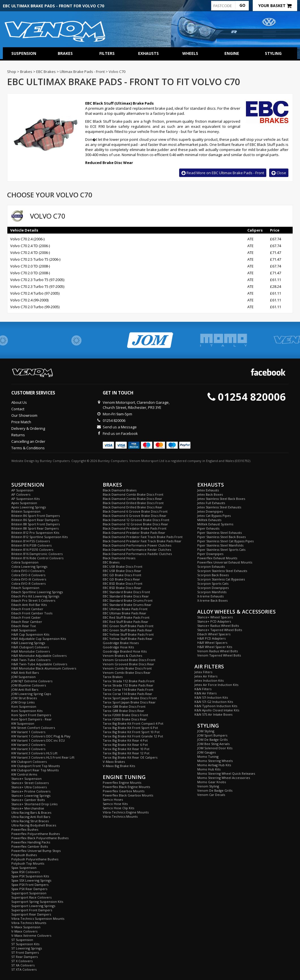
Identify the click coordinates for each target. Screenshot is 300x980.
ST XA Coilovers (23, 965)
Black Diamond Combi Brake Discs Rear (132, 499)
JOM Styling (206, 731)
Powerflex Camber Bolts (30, 846)
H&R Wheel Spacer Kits (215, 647)
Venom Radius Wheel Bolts (217, 651)
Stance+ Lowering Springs (31, 796)
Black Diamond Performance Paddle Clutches (137, 554)
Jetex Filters (203, 672)
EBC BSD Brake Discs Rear (122, 588)
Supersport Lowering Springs (33, 906)
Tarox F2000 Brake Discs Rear (125, 719)
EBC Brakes (111, 562)
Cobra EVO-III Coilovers (29, 579)
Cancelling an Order (28, 441)
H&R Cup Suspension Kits (30, 634)
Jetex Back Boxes (210, 494)
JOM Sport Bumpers (212, 735)
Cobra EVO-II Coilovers (28, 575)
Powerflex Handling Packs (31, 842)
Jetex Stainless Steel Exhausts (219, 507)
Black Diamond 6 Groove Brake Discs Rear (135, 516)
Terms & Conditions (28, 448)
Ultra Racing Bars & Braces (31, 812)
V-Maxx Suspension (26, 927)
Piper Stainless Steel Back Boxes (221, 537)
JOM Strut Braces (24, 698)
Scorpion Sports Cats (213, 583)
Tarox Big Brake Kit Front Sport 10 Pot (131, 732)
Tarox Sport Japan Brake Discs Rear (129, 702)
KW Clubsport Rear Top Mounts (35, 770)
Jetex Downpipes (210, 511)
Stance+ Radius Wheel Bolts (218, 626)
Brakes (65, 53)
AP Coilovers (21, 494)
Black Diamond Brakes (120, 490)
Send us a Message (120, 427)
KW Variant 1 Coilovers (28, 732)
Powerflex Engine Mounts (122, 783)
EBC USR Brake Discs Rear (122, 571)
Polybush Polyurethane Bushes (35, 859)
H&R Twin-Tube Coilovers (31, 660)
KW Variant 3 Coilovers (28, 749)
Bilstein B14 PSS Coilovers (31, 541)
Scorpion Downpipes (213, 588)
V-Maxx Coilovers (24, 931)
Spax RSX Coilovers (25, 872)
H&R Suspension (24, 630)
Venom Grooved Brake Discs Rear (128, 664)
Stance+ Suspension (26, 779)
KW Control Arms (24, 774)
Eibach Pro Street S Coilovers (33, 600)
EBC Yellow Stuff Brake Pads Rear (128, 639)
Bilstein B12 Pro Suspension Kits (35, 533)
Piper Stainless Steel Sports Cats (221, 550)
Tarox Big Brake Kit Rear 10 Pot (126, 749)
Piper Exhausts (208, 528)
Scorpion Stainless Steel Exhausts (222, 571)
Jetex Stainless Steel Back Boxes (221, 499)
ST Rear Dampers (24, 957)
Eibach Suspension (25, 588)
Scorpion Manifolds (212, 592)
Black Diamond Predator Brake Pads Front (135, 528)
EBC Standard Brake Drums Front (128, 600)
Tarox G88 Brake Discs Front (124, 706)
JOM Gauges (206, 752)
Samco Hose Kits (115, 804)
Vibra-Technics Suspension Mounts (38, 919)
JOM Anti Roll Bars (25, 689)
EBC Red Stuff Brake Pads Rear (126, 622)
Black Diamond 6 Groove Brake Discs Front (135, 511)
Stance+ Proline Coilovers (31, 791)
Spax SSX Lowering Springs (31, 880)
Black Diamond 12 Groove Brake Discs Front (136, 520)
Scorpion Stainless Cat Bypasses (221, 579)
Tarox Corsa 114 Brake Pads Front (128, 689)
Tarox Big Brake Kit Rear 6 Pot (125, 745)
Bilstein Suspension (26, 511)
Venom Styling (208, 786)
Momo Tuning (208, 756)
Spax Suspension (24, 868)
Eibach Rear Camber (27, 622)
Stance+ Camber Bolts (28, 800)
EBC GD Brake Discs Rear (121, 579)
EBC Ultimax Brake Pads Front (125, 609)
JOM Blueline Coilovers (29, 685)
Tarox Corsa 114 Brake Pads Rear (127, 694)
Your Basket (275, 6)
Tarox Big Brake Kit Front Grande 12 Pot (133, 736)
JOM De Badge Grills (212, 740)
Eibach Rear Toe (24, 626)
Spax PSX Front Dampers (30, 885)
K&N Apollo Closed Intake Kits (217, 710)
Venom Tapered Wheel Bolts (219, 655)
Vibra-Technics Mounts (29, 923)
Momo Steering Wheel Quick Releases (226, 773)
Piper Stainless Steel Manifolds (220, 545)
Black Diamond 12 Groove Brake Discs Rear (135, 524)
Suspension (24, 53)
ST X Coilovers (22, 961)
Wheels (190, 53)
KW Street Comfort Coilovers (33, 728)
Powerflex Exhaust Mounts (217, 558)
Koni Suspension (24, 706)
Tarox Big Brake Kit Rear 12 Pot (126, 753)
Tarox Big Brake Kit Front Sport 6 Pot (130, 728)
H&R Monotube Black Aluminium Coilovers (44, 668)
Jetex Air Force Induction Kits (216, 685)
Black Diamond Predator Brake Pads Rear (134, 533)
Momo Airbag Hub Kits (214, 765)
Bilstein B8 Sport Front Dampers (36, 524)
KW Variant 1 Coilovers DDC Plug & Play (41, 736)
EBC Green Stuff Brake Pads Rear (127, 630)
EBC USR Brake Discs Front (123, 566)
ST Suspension (22, 940)
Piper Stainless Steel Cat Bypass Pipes (225, 541)
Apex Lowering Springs (29, 507)
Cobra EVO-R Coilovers (28, 583)
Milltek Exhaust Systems (215, 524)
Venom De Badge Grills (215, 790)
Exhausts (148, 53)
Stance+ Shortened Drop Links (34, 804)
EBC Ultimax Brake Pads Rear (125, 613)
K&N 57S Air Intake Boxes (213, 714)
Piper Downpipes (210, 554)
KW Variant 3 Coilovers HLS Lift (34, 753)
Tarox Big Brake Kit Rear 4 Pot (125, 740)
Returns (18, 435)
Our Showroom (24, 415)
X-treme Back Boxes (212, 600)
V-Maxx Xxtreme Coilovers (31, 935)
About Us (19, 402)
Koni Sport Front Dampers (31, 715)
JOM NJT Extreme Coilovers (32, 681)
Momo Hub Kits (209, 769)
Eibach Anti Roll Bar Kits (29, 605)
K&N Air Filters (205, 693)
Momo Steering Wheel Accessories (224, 778)
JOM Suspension (23, 677)
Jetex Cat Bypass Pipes (214, 516)
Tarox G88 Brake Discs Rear (124, 711)
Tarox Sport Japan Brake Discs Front (130, 698)
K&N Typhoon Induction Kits (216, 706)
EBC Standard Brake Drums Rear (127, 605)
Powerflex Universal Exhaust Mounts (225, 562)
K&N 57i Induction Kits (211, 697)
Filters (107, 53)
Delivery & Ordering (28, 428)
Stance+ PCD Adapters (214, 621)
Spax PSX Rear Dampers (29, 889)
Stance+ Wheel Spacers (215, 617)
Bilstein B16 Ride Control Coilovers (37, 558)
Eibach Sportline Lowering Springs (37, 592)
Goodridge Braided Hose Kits (125, 651)
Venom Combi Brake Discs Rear (127, 673)
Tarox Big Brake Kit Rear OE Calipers (130, 757)
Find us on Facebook (120, 433)
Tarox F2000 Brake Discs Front (125, 715)
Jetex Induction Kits (209, 680)
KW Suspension (23, 723)
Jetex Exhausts (208, 490)
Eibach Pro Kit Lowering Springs (35, 596)
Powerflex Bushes (25, 829)
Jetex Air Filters (206, 676)
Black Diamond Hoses (119, 558)
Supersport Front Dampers (32, 910)
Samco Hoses (113, 799)
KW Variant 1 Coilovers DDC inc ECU (38, 740)
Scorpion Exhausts (211, 566)
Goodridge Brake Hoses (121, 643)
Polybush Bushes (24, 855)
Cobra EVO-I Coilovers (28, 571)
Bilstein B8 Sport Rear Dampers (35, 528)
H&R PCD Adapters (211, 638)
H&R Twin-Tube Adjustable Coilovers (39, 664)
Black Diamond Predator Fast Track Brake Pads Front (143, 537)
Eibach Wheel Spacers (214, 634)
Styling (273, 53)
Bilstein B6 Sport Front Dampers (36, 516)
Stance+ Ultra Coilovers (29, 787)
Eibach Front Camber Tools (32, 613)
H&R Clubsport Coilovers (30, 647)
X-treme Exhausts (210, 596)
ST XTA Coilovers (24, 969)
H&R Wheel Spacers (212, 643)
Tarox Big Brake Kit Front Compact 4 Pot (133, 723)
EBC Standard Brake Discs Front (126, 592)
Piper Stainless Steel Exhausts (219, 533)
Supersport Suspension (29, 893)
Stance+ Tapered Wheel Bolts (220, 630)
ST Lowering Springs (27, 948)
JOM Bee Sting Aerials (213, 744)
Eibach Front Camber (27, 609)
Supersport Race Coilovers (31, 897)
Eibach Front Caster (26, 617)
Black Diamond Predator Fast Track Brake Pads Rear (142, 541)
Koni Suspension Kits (27, 711)
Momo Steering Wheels (215, 761)
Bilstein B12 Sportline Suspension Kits (39, 537)
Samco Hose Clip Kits (118, 808)
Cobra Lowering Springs (29, 566)
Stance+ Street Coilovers (30, 783)
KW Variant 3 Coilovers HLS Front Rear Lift (43, 757)
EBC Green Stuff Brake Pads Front (128, 626)
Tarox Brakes (113, 677)
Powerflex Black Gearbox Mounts (128, 795)
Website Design (23, 461)
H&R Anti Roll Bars (25, 673)
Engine (232, 53)
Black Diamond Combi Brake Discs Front (133, 494)
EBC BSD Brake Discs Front (123, 583)
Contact (18, 409)
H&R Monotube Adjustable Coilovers (39, 656)
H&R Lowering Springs (28, 643)
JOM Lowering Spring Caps (31, 694)
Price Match (21, 422)
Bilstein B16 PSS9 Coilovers (31, 545)
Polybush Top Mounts (28, 863)
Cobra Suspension (25, 562)
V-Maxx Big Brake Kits (119, 766)
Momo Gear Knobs (212, 782)
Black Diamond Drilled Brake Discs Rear (133, 507)
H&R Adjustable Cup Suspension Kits (39, 639)
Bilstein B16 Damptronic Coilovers (37, 554)
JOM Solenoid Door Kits (215, 748)
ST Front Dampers (25, 952)
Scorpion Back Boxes (213, 575)
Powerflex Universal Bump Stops (36, 851)
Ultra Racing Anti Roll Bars (31, 817)
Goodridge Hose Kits (118, 647)
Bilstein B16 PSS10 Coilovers (32, 550)
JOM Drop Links (23, 702)
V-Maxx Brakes (114, 762)
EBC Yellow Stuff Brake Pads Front (128, 634)
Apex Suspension (24, 503)
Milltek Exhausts (209, 520)
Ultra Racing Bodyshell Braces (34, 825)
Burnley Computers (55, 461)
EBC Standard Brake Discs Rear (126, 596)
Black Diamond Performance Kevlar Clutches (137, 550)
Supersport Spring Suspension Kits (37, 902)
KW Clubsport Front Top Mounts (36, 766)
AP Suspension (22, 490)
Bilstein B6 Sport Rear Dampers (35, 520)
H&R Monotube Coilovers (31, 651)
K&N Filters (203, 689)
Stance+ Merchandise (28, 808)
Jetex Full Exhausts (211, 503)
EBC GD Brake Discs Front (122, 575)
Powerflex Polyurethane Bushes (36, 834)
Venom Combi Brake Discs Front (127, 668)
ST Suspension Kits (25, 944)
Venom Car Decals (211, 795)
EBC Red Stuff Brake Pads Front (126, 617)
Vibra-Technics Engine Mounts (126, 812)
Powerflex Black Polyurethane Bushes (40, 838)
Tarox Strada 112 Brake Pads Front (129, 681)
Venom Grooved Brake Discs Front (129, 660)
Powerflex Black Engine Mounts (126, 787)
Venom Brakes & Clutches (122, 656)
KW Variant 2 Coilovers (28, 745)
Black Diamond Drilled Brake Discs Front (133, 503)
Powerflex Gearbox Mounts (124, 791)
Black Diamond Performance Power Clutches (137, 545)
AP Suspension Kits (25, 499)
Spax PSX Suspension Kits (30, 876)
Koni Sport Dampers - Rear (32, 719)
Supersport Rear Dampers (31, 914)
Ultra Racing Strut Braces (30, 821)
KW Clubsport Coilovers (29, 762)
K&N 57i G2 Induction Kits (214, 702)
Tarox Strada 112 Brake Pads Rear (128, 685)
